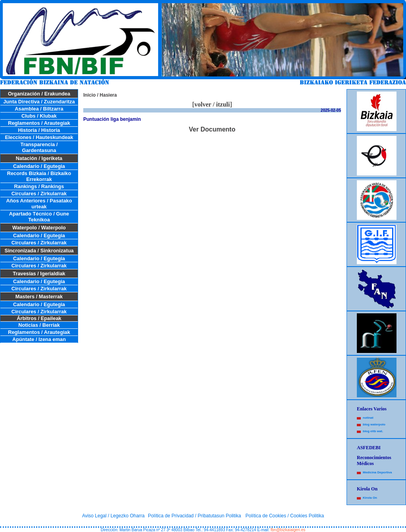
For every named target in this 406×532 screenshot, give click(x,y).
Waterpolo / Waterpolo (39, 228)
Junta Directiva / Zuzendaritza (39, 102)
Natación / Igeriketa (39, 158)
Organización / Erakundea (39, 94)
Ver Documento (212, 129)
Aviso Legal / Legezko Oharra (113, 516)
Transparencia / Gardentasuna (39, 147)
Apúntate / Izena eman (39, 339)
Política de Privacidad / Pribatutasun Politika (194, 516)
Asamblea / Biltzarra (39, 109)
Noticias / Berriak (39, 325)
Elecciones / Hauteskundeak (39, 137)
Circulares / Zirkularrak (39, 194)
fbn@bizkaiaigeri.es (288, 530)
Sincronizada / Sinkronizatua (39, 251)
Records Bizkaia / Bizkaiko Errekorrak (39, 176)
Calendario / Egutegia (39, 166)
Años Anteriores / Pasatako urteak (39, 204)
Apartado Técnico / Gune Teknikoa (39, 217)
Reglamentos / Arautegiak (39, 123)
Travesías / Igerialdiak (39, 274)
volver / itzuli (212, 104)
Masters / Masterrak (39, 297)
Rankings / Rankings (39, 186)
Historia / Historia (39, 130)
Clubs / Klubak (39, 116)
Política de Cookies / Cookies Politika (285, 516)
